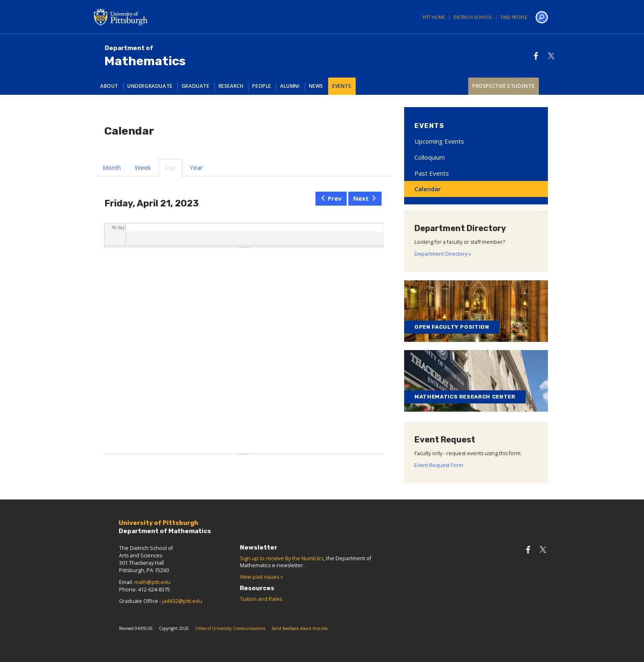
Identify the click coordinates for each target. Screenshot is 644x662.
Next (365, 198)
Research (231, 86)
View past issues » (261, 577)
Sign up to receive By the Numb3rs (282, 558)
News (316, 86)
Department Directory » (443, 254)
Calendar (428, 189)
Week (143, 167)
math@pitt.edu (152, 582)
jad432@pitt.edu (182, 601)
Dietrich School (473, 17)
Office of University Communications (230, 628)
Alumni (290, 86)
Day (174, 170)
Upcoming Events (439, 141)
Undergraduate (150, 86)
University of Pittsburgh (154, 17)
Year (196, 167)
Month (112, 167)
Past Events (432, 173)
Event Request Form (439, 465)
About (109, 86)
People (262, 86)
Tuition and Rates (261, 599)
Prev (331, 198)
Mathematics (145, 56)
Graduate (195, 86)
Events (342, 86)
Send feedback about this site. (300, 628)
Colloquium (430, 157)
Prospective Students (504, 86)
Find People (514, 17)
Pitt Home (434, 17)
